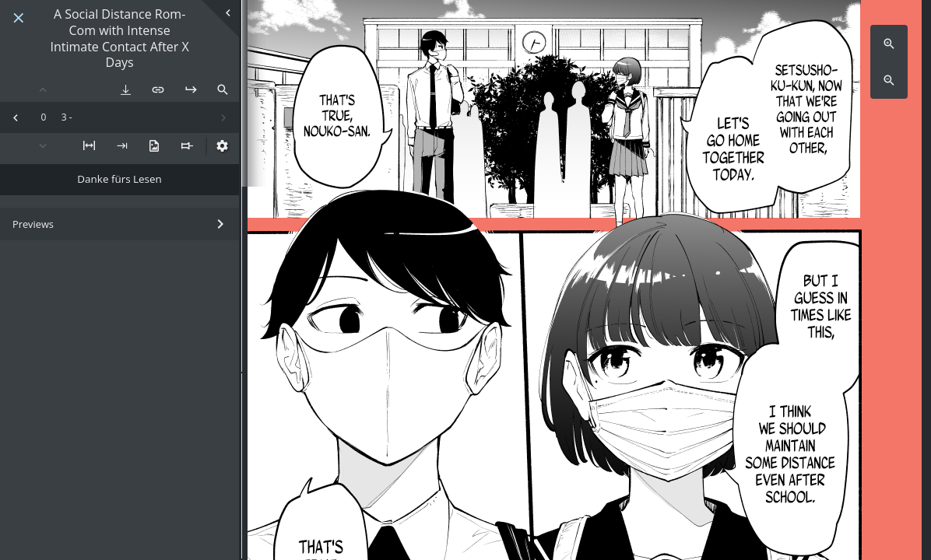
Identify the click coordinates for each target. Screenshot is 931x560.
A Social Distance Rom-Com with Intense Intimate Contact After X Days (119, 38)
